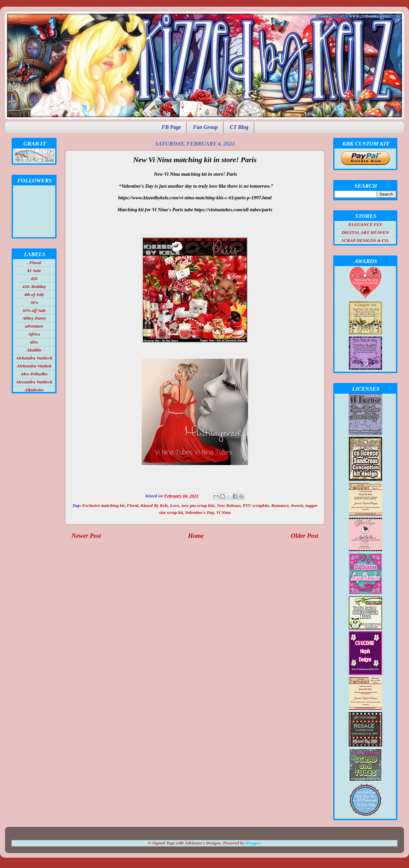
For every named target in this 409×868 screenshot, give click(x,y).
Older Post (305, 536)
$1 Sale (34, 271)
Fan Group (205, 127)
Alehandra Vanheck (34, 358)
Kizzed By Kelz (154, 505)
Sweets (297, 505)
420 (34, 279)
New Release (229, 505)
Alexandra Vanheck (34, 382)
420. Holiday (34, 287)
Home (196, 536)
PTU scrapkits (256, 505)
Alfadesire (34, 390)
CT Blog (239, 127)
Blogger (253, 843)
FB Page (171, 127)
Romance (280, 505)
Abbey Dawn (34, 318)
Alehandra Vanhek (34, 366)
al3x (34, 342)
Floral (133, 505)
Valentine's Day (200, 512)
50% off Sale (34, 310)
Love (175, 505)
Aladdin (34, 350)
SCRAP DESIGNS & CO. (365, 240)
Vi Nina (223, 512)
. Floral (34, 263)
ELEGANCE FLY (365, 224)
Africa (34, 334)
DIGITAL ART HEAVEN (365, 232)
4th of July (34, 294)
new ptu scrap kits (198, 505)
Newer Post (86, 536)
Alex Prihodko (34, 374)
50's (34, 302)
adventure (34, 326)
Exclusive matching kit (103, 505)
